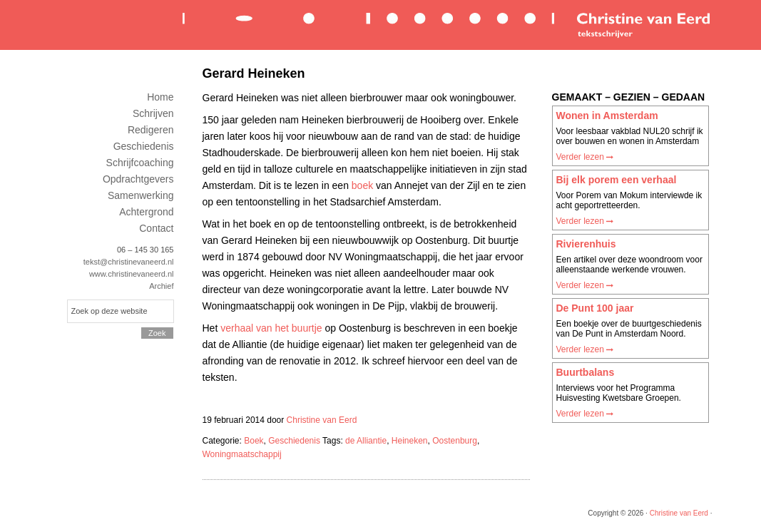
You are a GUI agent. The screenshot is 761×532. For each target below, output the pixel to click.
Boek (254, 441)
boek (362, 185)
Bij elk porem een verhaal (617, 180)
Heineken (410, 441)
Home (160, 97)
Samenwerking (141, 195)
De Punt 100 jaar (595, 308)
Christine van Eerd (445, 24)
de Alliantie (366, 441)
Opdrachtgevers (138, 179)
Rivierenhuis (586, 244)
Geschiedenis (294, 441)
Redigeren (151, 130)
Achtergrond (146, 212)
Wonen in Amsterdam (607, 116)
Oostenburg (455, 441)
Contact (156, 228)
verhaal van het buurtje (271, 328)
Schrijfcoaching (140, 163)
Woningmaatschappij (242, 454)
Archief (161, 286)
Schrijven (153, 113)
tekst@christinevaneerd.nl (129, 262)
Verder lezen (585, 157)
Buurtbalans (586, 372)
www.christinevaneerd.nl (132, 274)
